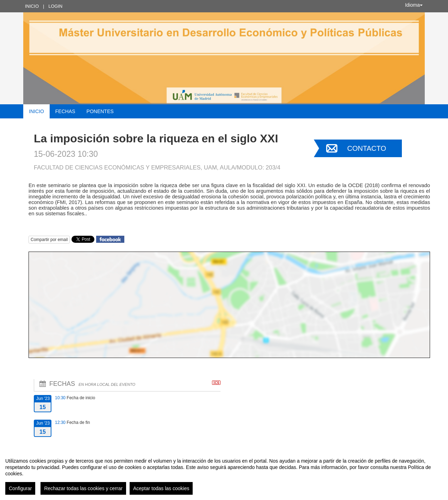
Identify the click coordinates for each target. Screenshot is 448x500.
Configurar (20, 488)
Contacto (367, 148)
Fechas (65, 111)
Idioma (414, 5)
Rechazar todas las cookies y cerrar (83, 488)
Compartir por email (49, 240)
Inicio (32, 6)
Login (55, 6)
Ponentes (100, 111)
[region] (224, 474)
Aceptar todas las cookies (161, 488)
